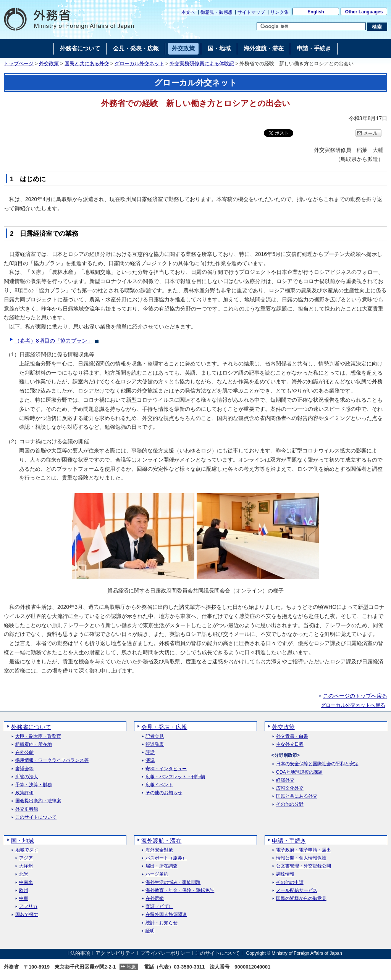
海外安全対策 (159, 850)
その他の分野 (290, 804)
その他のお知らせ (164, 793)
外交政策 (49, 64)
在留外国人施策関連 (166, 915)
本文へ (188, 12)
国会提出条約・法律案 (38, 801)
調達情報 (285, 874)
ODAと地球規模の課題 (299, 772)
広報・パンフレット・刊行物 (175, 777)
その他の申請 (290, 883)
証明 (150, 931)
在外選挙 (155, 899)
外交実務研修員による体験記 (202, 64)
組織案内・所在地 (34, 744)
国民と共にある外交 (87, 64)
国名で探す (27, 915)
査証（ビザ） (159, 907)
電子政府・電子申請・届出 (304, 850)
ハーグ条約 (157, 874)
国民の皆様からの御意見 (301, 899)
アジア (26, 858)
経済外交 (285, 780)
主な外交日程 (290, 744)
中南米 (26, 883)
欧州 (24, 891)
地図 (132, 967)
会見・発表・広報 (164, 727)
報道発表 (155, 744)
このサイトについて (36, 817)
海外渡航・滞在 (161, 841)
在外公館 (24, 752)
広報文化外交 (290, 788)
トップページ (19, 64)
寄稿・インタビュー (166, 769)
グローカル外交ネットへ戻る (353, 705)
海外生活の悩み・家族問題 (173, 883)
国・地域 (23, 841)
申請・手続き (289, 841)
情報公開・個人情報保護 (301, 858)
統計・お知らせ (162, 923)
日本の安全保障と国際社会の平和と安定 (317, 764)
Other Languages (364, 12)
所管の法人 (27, 777)
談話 (150, 752)
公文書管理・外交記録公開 (304, 866)
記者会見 (155, 736)
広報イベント (159, 785)
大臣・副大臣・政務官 (38, 736)
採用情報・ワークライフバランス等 (52, 760)
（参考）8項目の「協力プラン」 (53, 341)
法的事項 (80, 953)
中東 (24, 899)
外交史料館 (27, 809)
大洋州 (26, 866)
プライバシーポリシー (165, 953)
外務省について (31, 727)
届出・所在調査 (162, 866)
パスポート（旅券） (166, 858)
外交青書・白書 (292, 736)
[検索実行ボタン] (377, 27)
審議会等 (24, 769)
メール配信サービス (297, 891)
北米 (24, 874)
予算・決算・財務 (34, 785)
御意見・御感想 (217, 12)
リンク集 (280, 12)
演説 (150, 760)
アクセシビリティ (115, 953)
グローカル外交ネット (139, 64)
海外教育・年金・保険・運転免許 (180, 891)
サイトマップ (251, 12)
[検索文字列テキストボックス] (311, 26)
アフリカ (28, 907)
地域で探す (27, 850)
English (316, 12)
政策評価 (24, 793)
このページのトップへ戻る (355, 696)
